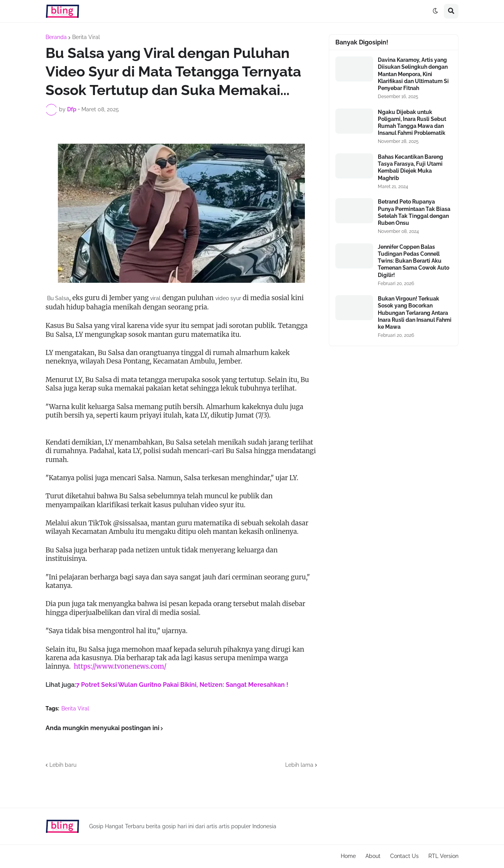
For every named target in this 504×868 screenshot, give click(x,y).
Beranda (56, 37)
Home (348, 856)
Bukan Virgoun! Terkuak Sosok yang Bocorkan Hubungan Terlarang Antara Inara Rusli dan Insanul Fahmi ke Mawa (415, 313)
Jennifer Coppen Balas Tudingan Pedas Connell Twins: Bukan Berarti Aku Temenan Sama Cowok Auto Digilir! (414, 261)
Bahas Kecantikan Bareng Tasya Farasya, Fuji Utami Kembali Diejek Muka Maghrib (410, 167)
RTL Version (443, 856)
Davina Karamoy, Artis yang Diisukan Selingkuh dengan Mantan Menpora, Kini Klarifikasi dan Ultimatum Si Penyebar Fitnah (413, 74)
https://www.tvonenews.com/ (120, 666)
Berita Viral (86, 37)
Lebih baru (63, 765)
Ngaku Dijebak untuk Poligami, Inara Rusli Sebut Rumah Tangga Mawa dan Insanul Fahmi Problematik (412, 123)
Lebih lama (299, 765)
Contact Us (404, 856)
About (373, 856)
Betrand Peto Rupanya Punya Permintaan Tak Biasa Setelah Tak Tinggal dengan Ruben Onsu (414, 212)
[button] (435, 11)
